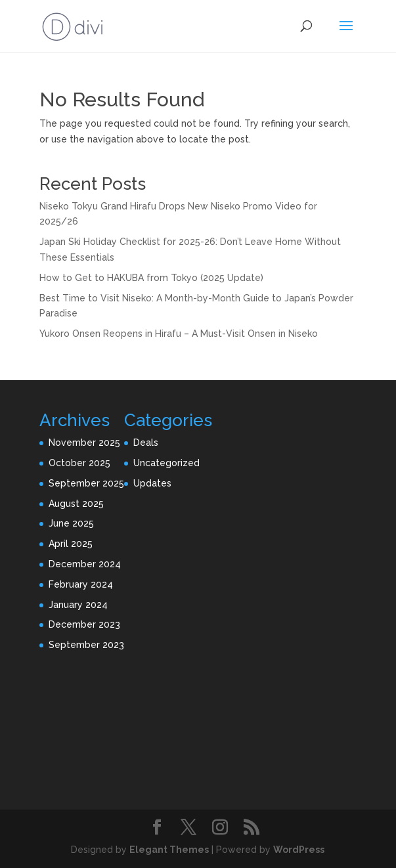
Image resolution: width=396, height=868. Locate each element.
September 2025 (86, 483)
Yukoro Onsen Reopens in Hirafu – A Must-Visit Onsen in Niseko (179, 334)
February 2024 (81, 584)
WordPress (299, 850)
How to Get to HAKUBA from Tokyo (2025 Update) (151, 278)
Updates (152, 483)
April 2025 (71, 544)
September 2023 (86, 645)
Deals (146, 443)
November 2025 (84, 443)
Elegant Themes (169, 850)
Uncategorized (166, 463)
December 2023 (84, 624)
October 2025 (79, 463)
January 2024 (78, 605)
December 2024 (85, 564)
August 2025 (76, 504)
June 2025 (71, 523)
